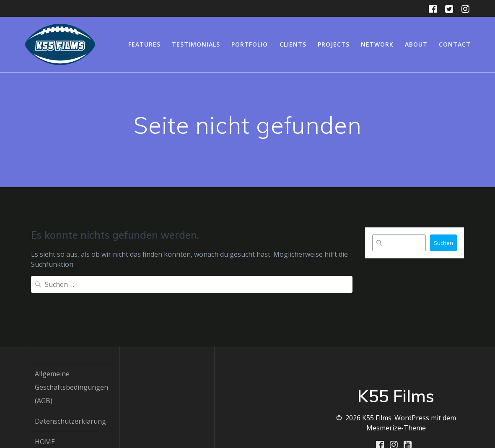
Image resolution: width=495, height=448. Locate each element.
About (416, 44)
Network (377, 44)
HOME (45, 401)
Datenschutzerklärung (70, 380)
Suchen (443, 243)
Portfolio (250, 44)
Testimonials (196, 44)
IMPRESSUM (54, 422)
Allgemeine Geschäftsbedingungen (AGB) (71, 346)
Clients (293, 44)
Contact (455, 44)
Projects (334, 44)
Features (144, 44)
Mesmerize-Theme (396, 387)
